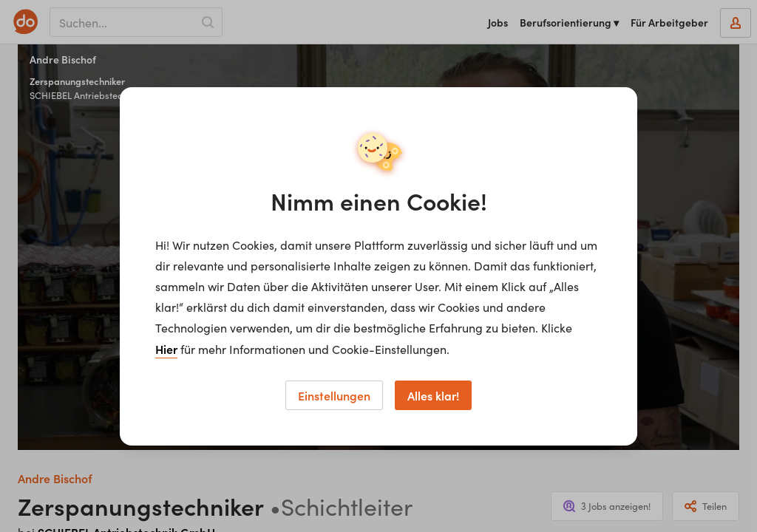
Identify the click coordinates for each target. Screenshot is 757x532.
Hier (166, 349)
